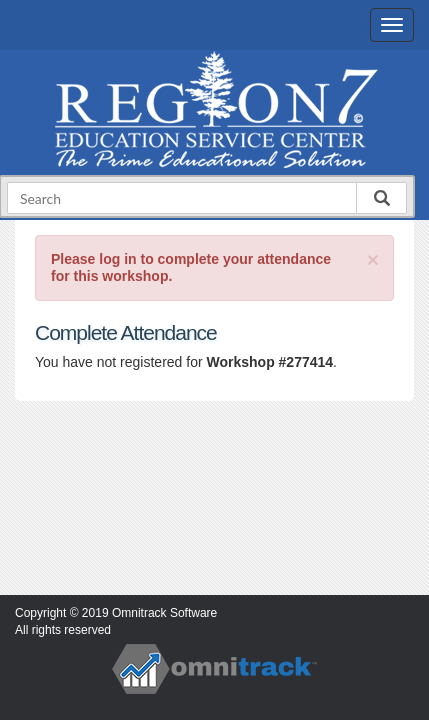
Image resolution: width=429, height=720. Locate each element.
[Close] (373, 259)
